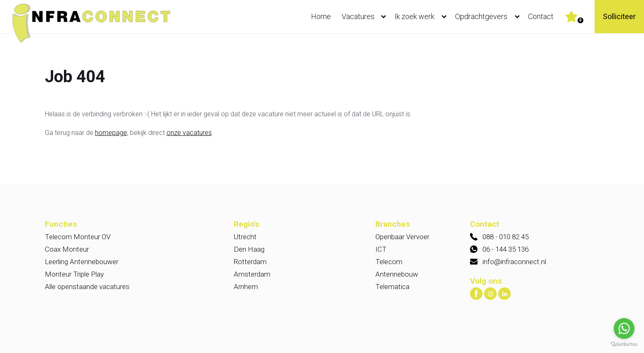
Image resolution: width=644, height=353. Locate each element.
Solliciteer (619, 16)
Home (321, 16)
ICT (381, 249)
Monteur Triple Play (74, 274)
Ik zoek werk (422, 17)
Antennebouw (397, 274)
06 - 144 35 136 (506, 249)
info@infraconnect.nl (514, 262)
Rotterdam (250, 262)
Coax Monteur (67, 249)
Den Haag (249, 249)
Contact (541, 16)
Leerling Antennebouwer (82, 262)
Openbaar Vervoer (402, 237)
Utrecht (245, 237)
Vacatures (366, 17)
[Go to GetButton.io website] (624, 344)
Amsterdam (252, 274)
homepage (111, 133)
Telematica (392, 287)
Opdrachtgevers (489, 17)
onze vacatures (189, 133)
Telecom (389, 262)
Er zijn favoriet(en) (580, 20)
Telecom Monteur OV (78, 237)
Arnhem (246, 287)
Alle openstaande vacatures (87, 287)
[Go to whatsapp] (624, 328)
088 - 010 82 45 (506, 237)
